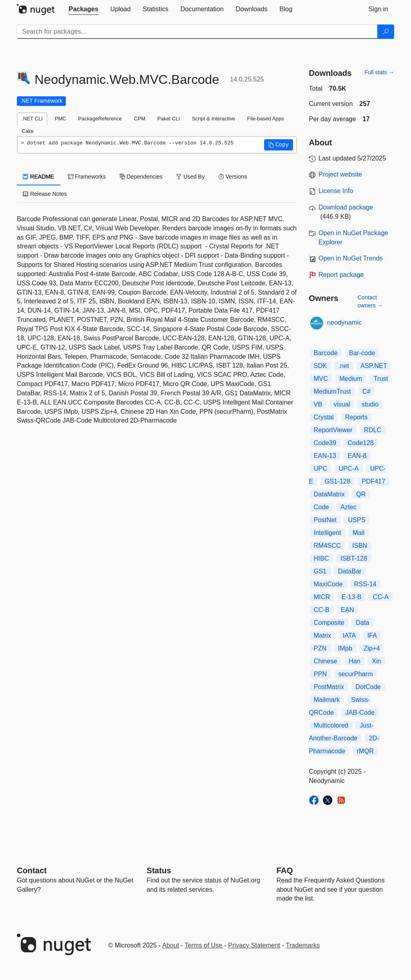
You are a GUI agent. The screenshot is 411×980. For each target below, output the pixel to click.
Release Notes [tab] (45, 194)
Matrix (323, 635)
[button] (279, 145)
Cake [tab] (28, 131)
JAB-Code (360, 713)
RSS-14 (365, 584)
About (171, 945)
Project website (341, 174)
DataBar (350, 571)
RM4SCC (328, 546)
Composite (329, 623)
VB (318, 404)
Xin (376, 661)
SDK (320, 366)
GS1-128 (338, 481)
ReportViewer (333, 430)
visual (342, 404)
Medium (351, 379)
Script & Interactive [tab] (213, 119)
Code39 (325, 443)
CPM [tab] (140, 119)
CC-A (381, 597)
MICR (322, 597)
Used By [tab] (190, 177)
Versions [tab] (233, 177)
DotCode (368, 687)
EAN (347, 610)
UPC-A (349, 469)
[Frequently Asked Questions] (285, 870)
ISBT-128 (354, 558)
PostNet (325, 520)
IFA (372, 635)
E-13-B (352, 597)
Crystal (324, 417)
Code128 (361, 443)
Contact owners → (370, 301)
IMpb (345, 648)
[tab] (83, 9)
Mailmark (327, 700)
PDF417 (373, 481)
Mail (358, 533)
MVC (321, 379)
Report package (341, 275)
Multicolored (331, 725)
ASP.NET (374, 366)
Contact (32, 870)
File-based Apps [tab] (266, 119)
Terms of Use (203, 945)
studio (370, 404)
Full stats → (379, 72)
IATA (349, 635)
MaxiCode (328, 584)
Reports (356, 417)
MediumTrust (333, 391)
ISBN (360, 546)
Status (159, 870)
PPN (320, 674)
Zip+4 (372, 648)
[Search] (386, 32)
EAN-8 (357, 456)
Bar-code (362, 353)
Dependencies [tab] (141, 177)
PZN (320, 648)
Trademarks (303, 945)
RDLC (373, 430)
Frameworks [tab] (87, 177)
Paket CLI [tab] (169, 119)
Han (355, 661)
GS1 (320, 571)
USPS (357, 520)
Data (362, 623)
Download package (346, 207)
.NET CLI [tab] (32, 119)
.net (344, 366)
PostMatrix (329, 687)
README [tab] (39, 177)
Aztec (348, 507)
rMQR (365, 751)
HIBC (321, 558)
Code (321, 507)
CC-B (322, 610)
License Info (336, 191)
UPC (321, 469)
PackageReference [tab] (100, 119)
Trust (381, 379)
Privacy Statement (254, 945)
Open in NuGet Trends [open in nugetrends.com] (351, 258)
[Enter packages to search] (197, 32)
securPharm (356, 674)
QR (361, 494)
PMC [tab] (60, 119)
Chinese (326, 661)
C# (366, 391)
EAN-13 (325, 456)
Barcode (326, 353)
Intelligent (328, 533)
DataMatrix (329, 494)
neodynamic (344, 322)
